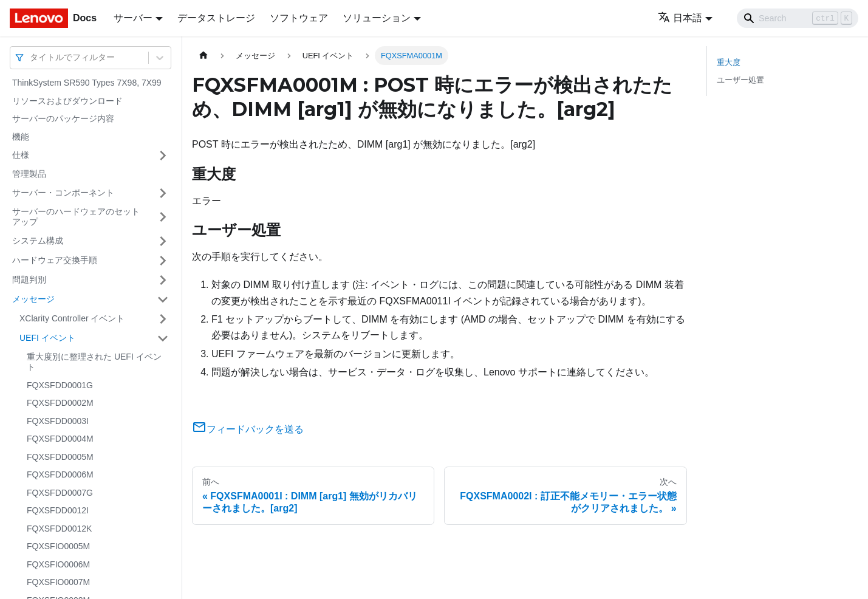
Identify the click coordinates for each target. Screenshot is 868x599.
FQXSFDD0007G (60, 493)
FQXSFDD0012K (59, 529)
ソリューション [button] (377, 18)
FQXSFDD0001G (60, 385)
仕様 (21, 155)
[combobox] (31, 57)
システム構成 (38, 241)
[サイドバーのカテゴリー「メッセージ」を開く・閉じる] (163, 299)
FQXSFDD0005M (60, 457)
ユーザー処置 (740, 80)
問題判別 (29, 279)
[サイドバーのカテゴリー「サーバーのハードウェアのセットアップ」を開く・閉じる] (163, 217)
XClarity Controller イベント (72, 318)
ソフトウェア (299, 18)
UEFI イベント (47, 338)
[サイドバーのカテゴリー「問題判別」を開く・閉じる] (163, 280)
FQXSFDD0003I (58, 421)
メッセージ (33, 299)
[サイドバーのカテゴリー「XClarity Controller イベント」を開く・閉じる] (163, 319)
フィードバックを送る (248, 429)
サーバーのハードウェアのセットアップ (76, 217)
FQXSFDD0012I (58, 510)
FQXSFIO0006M (58, 564)
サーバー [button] (133, 18)
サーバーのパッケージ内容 (63, 118)
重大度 (729, 62)
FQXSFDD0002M (60, 403)
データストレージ (216, 18)
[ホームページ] (203, 56)
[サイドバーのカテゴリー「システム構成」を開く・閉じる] (163, 241)
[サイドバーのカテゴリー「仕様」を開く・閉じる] (163, 156)
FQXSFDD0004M (60, 439)
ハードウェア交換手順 (55, 260)
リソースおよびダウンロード (67, 101)
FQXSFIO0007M (58, 582)
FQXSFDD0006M (60, 474)
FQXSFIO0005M (58, 546)
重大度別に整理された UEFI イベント (94, 362)
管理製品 (29, 174)
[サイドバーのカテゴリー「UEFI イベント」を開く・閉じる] (163, 338)
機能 (21, 137)
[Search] (798, 18)
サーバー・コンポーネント (63, 193)
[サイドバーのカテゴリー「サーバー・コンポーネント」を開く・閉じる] (163, 193)
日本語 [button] (680, 18)
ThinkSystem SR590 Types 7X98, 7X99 (87, 83)
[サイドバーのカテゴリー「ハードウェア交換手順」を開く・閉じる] (163, 261)
